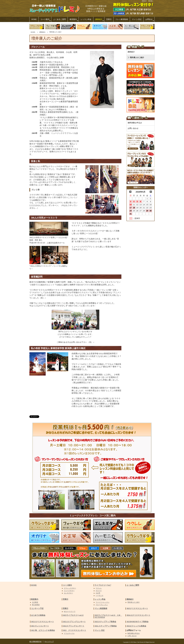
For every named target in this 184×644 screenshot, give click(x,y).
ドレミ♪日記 (137, 19)
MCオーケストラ (70, 611)
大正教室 (35, 602)
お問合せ (150, 20)
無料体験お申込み (135, 123)
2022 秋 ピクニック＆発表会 (43, 630)
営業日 (109, 19)
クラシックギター (70, 588)
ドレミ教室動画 (122, 19)
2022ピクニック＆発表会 (136, 626)
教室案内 (74, 20)
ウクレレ (99, 588)
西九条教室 (36, 605)
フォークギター (69, 591)
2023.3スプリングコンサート (74, 622)
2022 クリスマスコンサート (74, 630)
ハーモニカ (99, 596)
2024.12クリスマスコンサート (138, 615)
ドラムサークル (69, 633)
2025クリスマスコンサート (137, 608)
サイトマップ (49, 642)
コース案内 (46, 20)
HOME (34, 19)
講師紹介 (100, 20)
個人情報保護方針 (36, 642)
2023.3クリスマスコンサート (42, 622)
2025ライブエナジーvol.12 (73, 615)
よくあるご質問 (60, 19)
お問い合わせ (133, 128)
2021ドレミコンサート (40, 626)
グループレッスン (102, 605)
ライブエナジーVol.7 (103, 585)
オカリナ (99, 591)
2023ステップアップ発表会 (105, 622)
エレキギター (68, 593)
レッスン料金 (86, 19)
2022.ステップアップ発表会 (106, 626)
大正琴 (98, 593)
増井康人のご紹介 (137, 58)
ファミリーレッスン (102, 602)
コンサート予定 (37, 608)
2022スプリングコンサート (74, 626)
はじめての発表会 (38, 615)
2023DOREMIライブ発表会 (137, 622)
